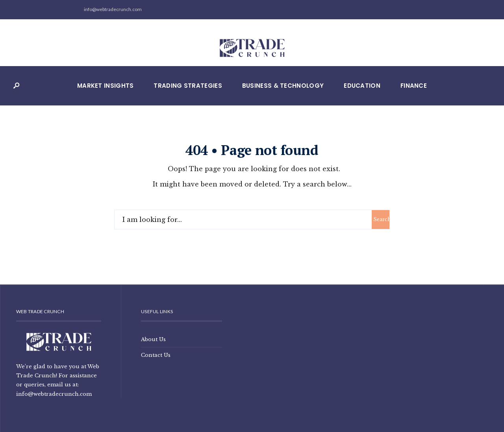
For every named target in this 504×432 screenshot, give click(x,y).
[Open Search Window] (16, 86)
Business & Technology (283, 86)
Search (381, 219)
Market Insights (106, 86)
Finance (414, 86)
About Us (153, 339)
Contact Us (156, 355)
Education (362, 86)
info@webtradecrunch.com (54, 394)
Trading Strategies (188, 86)
